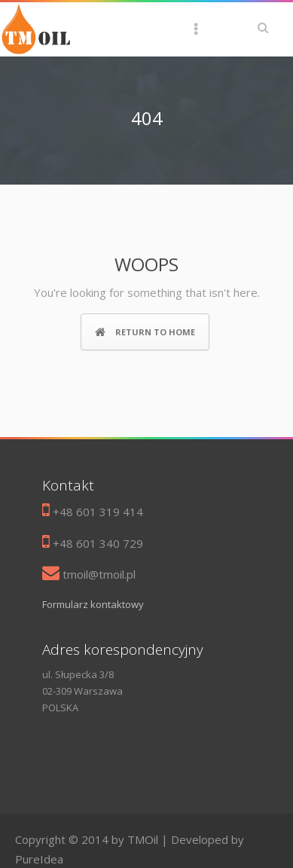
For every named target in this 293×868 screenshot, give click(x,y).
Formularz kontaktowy (93, 604)
